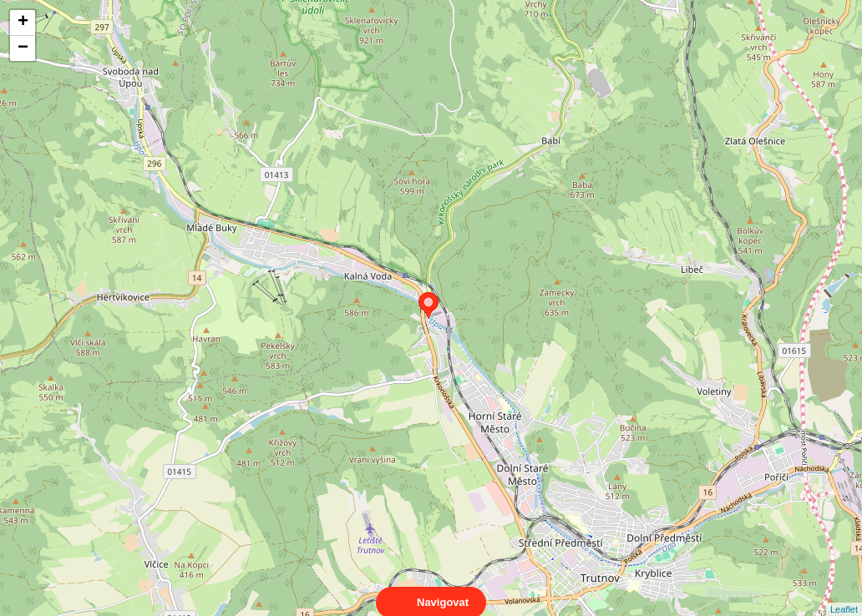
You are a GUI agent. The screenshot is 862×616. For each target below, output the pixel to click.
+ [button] (23, 23)
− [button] (23, 48)
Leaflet (844, 594)
